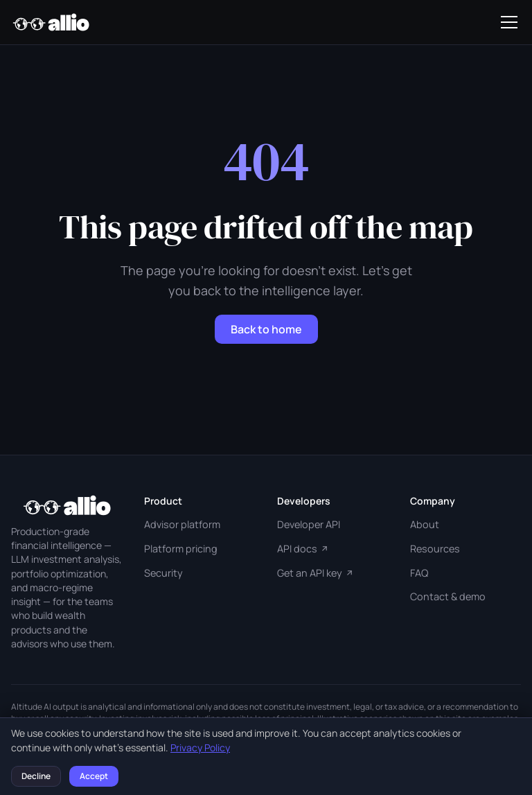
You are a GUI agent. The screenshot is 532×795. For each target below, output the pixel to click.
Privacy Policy (200, 748)
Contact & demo (448, 596)
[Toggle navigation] (509, 22)
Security (163, 573)
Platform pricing (181, 549)
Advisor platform (182, 524)
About (425, 524)
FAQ (419, 573)
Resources (435, 549)
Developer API (309, 524)
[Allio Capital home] (51, 22)
